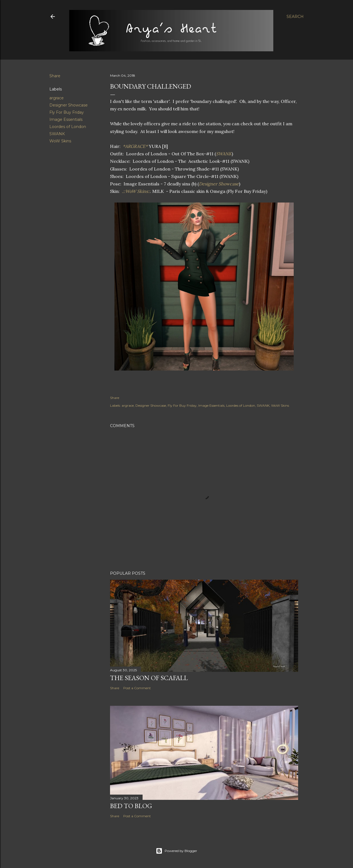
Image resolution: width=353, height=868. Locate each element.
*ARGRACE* (135, 146)
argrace (57, 98)
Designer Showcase (69, 105)
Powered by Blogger (176, 851)
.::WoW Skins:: (135, 191)
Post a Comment (137, 688)
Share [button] (55, 76)
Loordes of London (68, 127)
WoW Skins (60, 141)
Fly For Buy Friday (67, 112)
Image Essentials (66, 119)
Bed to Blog (131, 806)
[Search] (295, 17)
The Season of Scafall (149, 678)
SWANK (57, 134)
